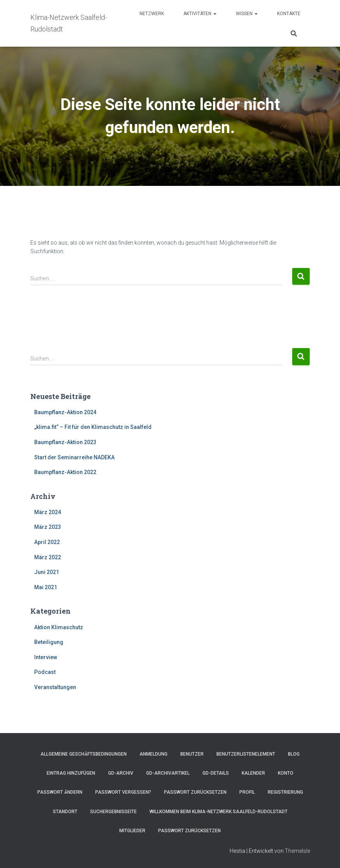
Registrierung (285, 792)
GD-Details (216, 773)
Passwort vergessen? (123, 792)
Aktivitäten (200, 14)
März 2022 (48, 557)
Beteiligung (49, 642)
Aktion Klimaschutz (59, 627)
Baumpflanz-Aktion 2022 (65, 472)
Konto (286, 773)
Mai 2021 (46, 587)
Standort (65, 812)
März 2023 (48, 527)
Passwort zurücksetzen (195, 792)
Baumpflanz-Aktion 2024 (65, 412)
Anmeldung (153, 754)
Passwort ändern (60, 792)
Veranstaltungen (55, 687)
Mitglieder (132, 831)
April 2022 (47, 542)
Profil (247, 792)
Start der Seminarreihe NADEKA (74, 457)
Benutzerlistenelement (246, 754)
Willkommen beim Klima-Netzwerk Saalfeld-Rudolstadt (219, 812)
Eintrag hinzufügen (71, 773)
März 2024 (48, 512)
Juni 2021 (47, 572)
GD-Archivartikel (168, 773)
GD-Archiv (121, 773)
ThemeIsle (297, 851)
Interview (46, 657)
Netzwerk (152, 14)
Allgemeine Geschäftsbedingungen (84, 754)
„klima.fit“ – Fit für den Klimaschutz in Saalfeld (93, 427)
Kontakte (289, 14)
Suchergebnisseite (113, 812)
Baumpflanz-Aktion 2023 (65, 442)
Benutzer (192, 754)
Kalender (253, 773)
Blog (294, 754)
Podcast (45, 672)
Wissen (247, 14)
